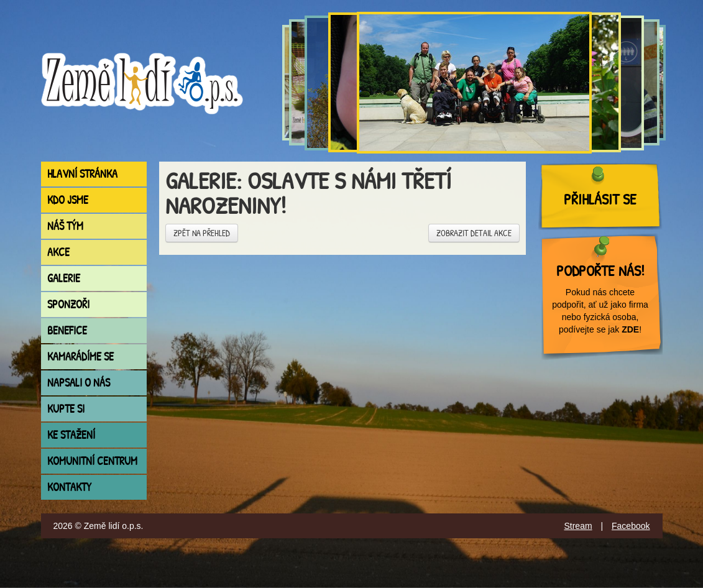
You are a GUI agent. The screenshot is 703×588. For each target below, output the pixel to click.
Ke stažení (71, 435)
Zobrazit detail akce (474, 233)
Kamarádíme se (80, 356)
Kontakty (69, 487)
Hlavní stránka (82, 174)
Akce (58, 252)
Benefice (67, 330)
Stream (578, 526)
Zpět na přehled (202, 233)
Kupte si (66, 409)
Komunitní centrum (92, 461)
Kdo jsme (68, 200)
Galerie (64, 278)
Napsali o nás (79, 383)
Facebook (631, 526)
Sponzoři (68, 304)
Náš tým (65, 226)
